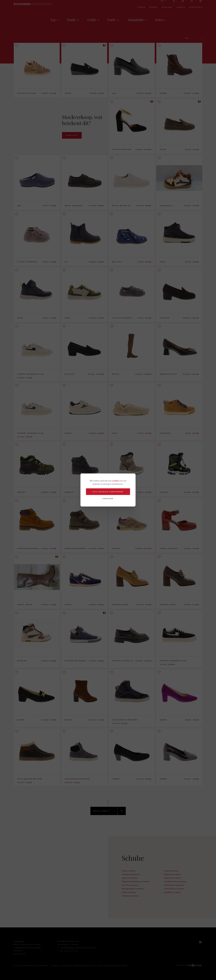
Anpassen (108, 499)
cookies (116, 481)
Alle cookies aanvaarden (108, 492)
